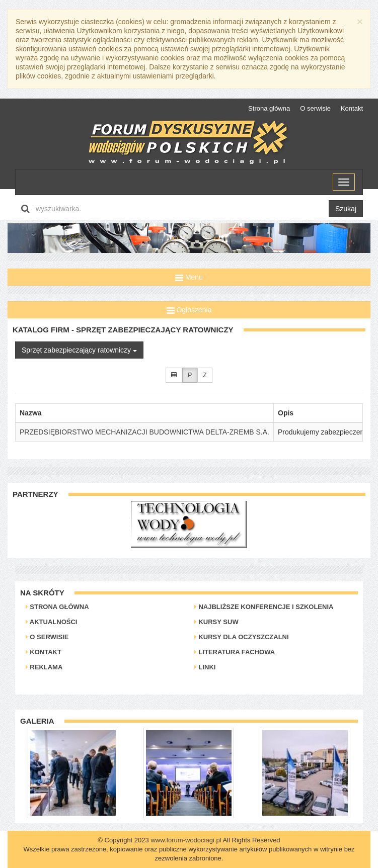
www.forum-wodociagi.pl (186, 840)
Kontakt (352, 108)
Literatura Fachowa (235, 652)
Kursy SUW (216, 622)
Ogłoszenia (189, 310)
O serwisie (315, 108)
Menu (189, 277)
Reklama (44, 667)
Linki (205, 667)
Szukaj (346, 209)
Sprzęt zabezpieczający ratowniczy (79, 350)
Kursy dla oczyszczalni (242, 637)
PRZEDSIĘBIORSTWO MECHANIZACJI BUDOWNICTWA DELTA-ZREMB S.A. (144, 432)
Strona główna (269, 108)
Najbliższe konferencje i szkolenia (264, 607)
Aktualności (52, 622)
